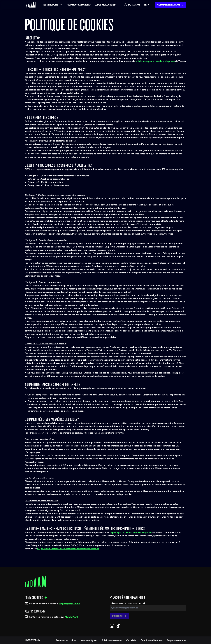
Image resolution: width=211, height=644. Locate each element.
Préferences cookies (66, 640)
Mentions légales (89, 640)
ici (184, 311)
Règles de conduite (177, 640)
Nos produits (53, 5)
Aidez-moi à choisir (106, 5)
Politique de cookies (112, 640)
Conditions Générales (152, 640)
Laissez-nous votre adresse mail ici (127, 603)
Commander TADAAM (171, 5)
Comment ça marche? (79, 5)
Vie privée (131, 640)
